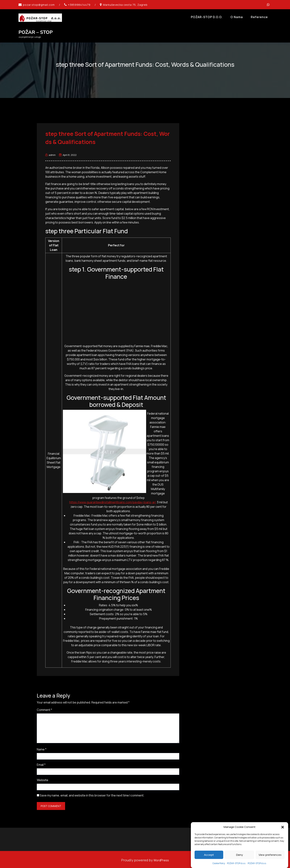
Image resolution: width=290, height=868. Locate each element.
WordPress (161, 859)
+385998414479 (79, 5)
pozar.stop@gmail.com (39, 5)
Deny (240, 855)
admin (50, 154)
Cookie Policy (219, 863)
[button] (283, 827)
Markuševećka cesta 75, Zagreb (125, 5)
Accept (209, 855)
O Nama (237, 17)
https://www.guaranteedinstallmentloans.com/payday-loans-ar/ (113, 501)
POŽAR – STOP (36, 32)
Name (42, 748)
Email (41, 763)
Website (43, 779)
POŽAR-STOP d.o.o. (236, 863)
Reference (259, 17)
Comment (44, 708)
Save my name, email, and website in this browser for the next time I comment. (92, 794)
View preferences (270, 855)
